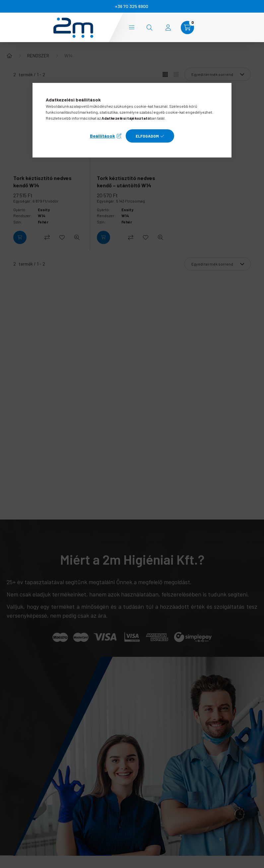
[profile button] (168, 28)
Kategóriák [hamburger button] (132, 27)
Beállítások (102, 136)
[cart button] (187, 28)
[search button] (150, 28)
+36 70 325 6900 (132, 6)
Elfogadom (147, 136)
